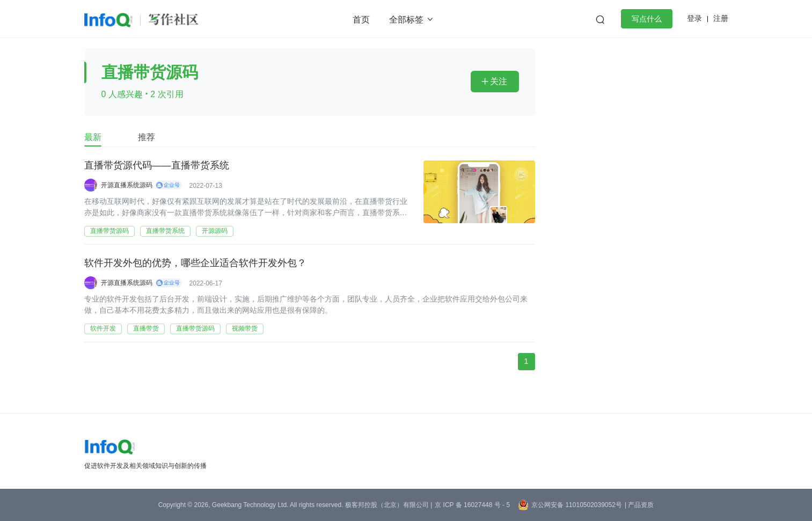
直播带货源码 (109, 231)
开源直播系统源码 (127, 185)
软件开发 (103, 328)
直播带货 (146, 328)
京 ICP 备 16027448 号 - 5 (472, 505)
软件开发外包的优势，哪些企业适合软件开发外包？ (195, 263)
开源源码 (215, 231)
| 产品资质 (639, 505)
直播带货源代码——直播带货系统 (157, 166)
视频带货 (245, 328)
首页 (361, 20)
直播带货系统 (165, 231)
